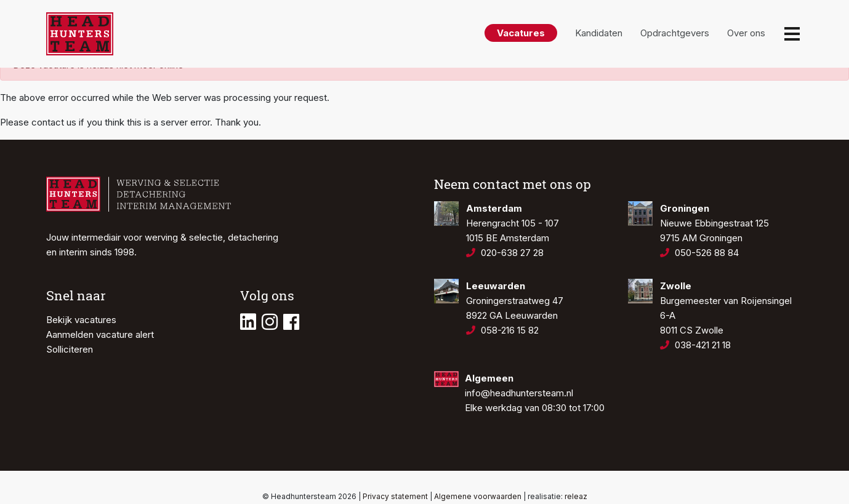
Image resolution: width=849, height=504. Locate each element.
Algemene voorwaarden (478, 496)
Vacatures (521, 33)
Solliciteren (70, 349)
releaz (576, 496)
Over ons (746, 33)
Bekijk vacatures (81, 320)
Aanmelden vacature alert (100, 334)
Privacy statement (395, 496)
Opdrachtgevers (675, 33)
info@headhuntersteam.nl (519, 393)
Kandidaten (599, 33)
